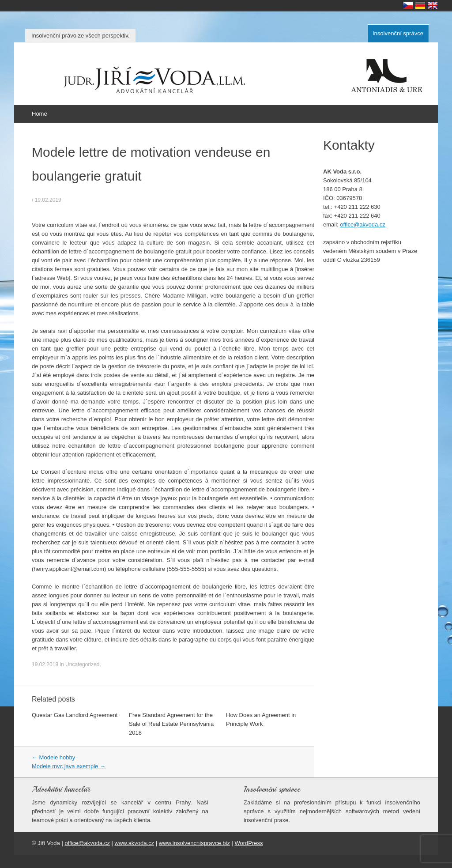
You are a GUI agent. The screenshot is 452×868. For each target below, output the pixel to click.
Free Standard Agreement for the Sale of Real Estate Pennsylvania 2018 (171, 724)
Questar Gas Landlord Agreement (75, 715)
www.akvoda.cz (135, 843)
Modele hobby (53, 757)
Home (40, 114)
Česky (408, 5)
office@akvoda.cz (363, 225)
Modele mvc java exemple (69, 766)
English (433, 5)
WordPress (249, 843)
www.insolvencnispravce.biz (194, 843)
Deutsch (420, 5)
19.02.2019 (48, 200)
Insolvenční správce (398, 33)
